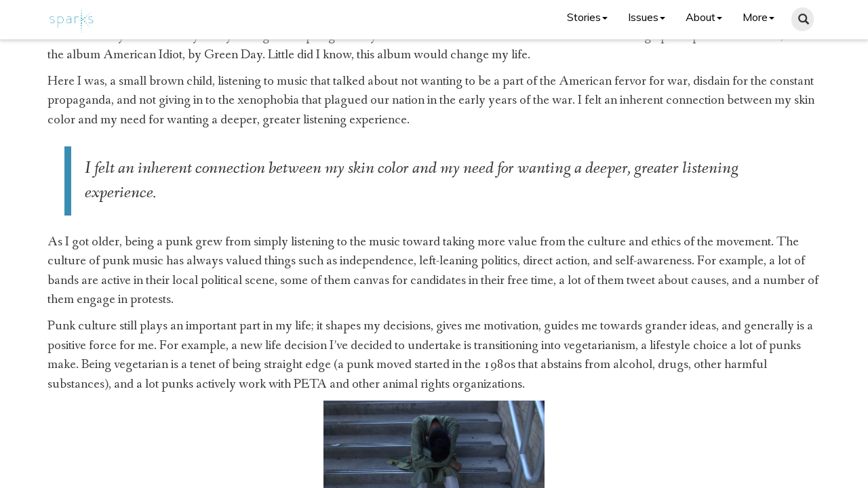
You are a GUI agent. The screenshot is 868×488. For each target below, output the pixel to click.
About (704, 17)
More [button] (758, 17)
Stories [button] (587, 17)
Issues (647, 17)
